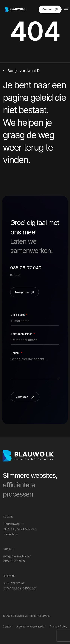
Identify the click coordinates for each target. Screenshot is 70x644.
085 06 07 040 (26, 268)
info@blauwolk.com (17, 556)
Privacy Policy (59, 626)
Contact (8, 626)
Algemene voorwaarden (31, 626)
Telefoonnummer (23, 334)
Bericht (17, 353)
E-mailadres (19, 315)
